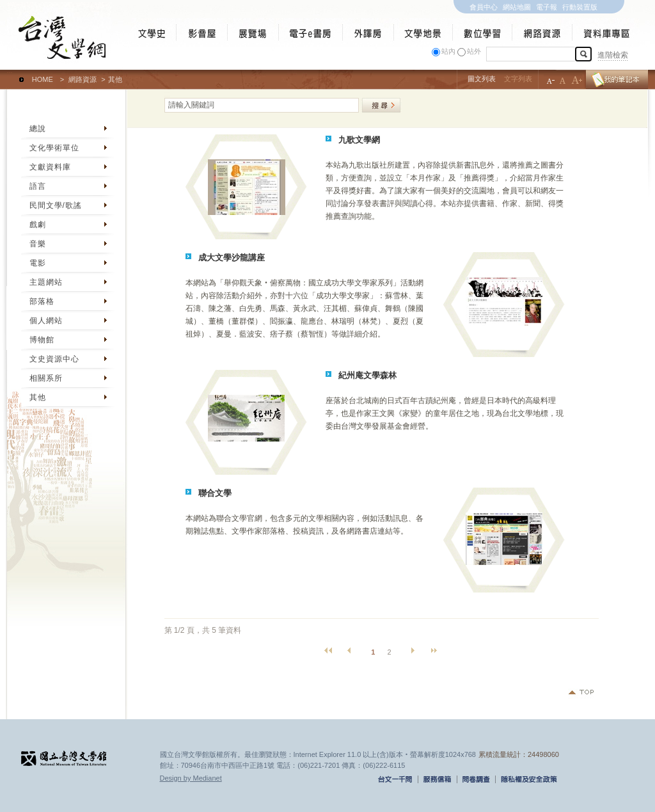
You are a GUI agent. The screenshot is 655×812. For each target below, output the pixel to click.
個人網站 (46, 321)
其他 (38, 397)
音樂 (38, 244)
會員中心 (484, 7)
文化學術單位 (54, 148)
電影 (38, 263)
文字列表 (518, 79)
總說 (38, 129)
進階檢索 (613, 55)
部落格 (42, 301)
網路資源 (83, 79)
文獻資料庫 (50, 167)
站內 (448, 51)
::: (10, 74)
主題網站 (46, 282)
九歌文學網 (359, 140)
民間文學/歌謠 (56, 205)
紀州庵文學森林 (367, 375)
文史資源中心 (54, 359)
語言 (38, 186)
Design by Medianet (191, 778)
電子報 (547, 7)
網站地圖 (517, 7)
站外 (474, 51)
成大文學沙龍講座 (232, 258)
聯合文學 (215, 493)
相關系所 (46, 378)
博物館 (42, 340)
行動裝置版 (580, 7)
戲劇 (38, 225)
